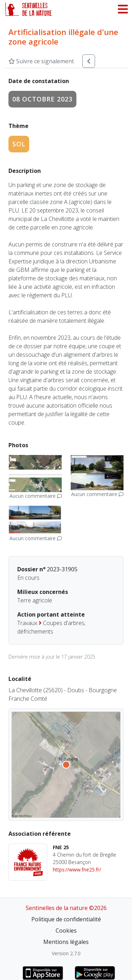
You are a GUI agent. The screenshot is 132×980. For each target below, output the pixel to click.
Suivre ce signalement (41, 61)
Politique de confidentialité (66, 919)
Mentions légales (66, 942)
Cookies (66, 931)
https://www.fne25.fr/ (77, 870)
